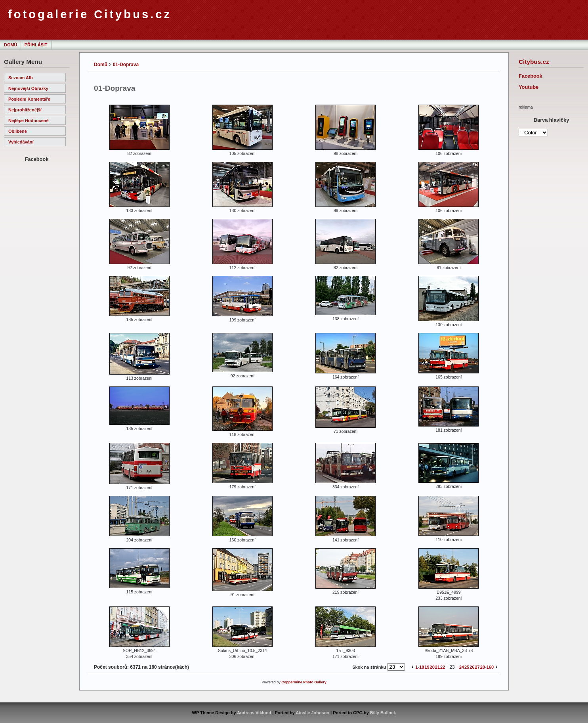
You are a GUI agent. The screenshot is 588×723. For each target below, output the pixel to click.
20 (432, 667)
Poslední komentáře (29, 99)
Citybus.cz (534, 62)
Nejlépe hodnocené (29, 120)
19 (427, 667)
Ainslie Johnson (313, 713)
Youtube (529, 87)
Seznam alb (21, 78)
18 (422, 667)
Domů (10, 45)
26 (472, 667)
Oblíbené (18, 131)
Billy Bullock (383, 713)
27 (477, 667)
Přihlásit (36, 45)
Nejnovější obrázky (28, 88)
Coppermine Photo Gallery (304, 682)
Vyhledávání (21, 142)
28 (483, 667)
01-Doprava (126, 65)
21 (437, 667)
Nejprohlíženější (25, 110)
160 (490, 667)
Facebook (531, 76)
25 (467, 667)
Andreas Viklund (254, 713)
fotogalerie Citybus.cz (90, 14)
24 (462, 667)
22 (443, 667)
